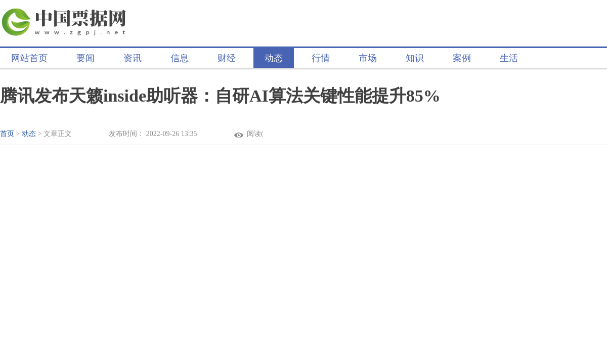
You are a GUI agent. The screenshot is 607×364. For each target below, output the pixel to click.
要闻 (85, 58)
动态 (274, 58)
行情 (321, 58)
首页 (7, 134)
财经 (227, 58)
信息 (180, 58)
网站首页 (29, 58)
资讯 (133, 58)
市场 (368, 58)
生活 (509, 58)
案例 (462, 58)
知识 (415, 58)
